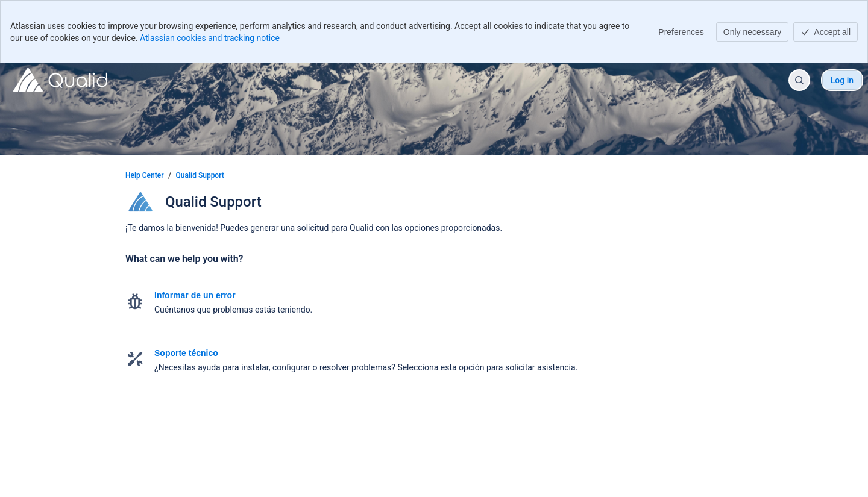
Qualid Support (200, 175)
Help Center (145, 175)
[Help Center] (60, 80)
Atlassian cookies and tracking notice (210, 38)
